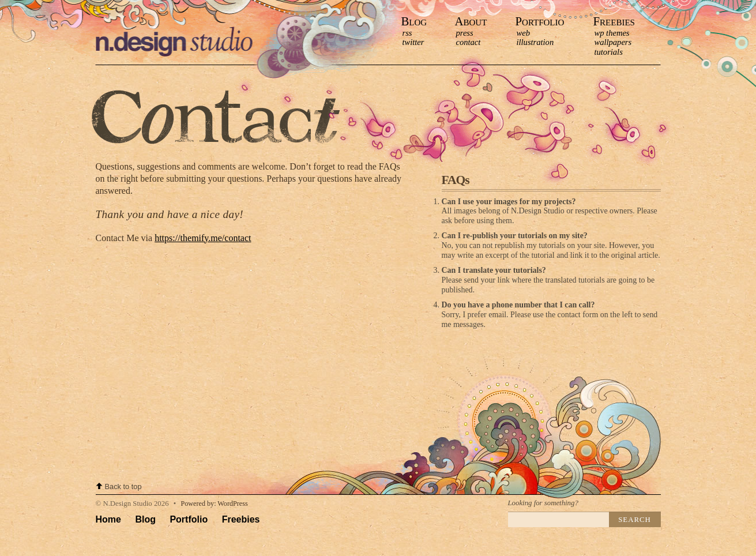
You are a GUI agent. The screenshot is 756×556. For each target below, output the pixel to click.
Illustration (535, 42)
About (471, 21)
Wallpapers (613, 42)
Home (108, 519)
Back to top (123, 486)
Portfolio (540, 21)
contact (469, 42)
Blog (414, 21)
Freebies (614, 21)
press (465, 33)
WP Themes (612, 33)
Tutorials (609, 52)
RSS (407, 33)
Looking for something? (543, 503)
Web (523, 33)
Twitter (413, 42)
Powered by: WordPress (214, 504)
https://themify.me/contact (203, 238)
